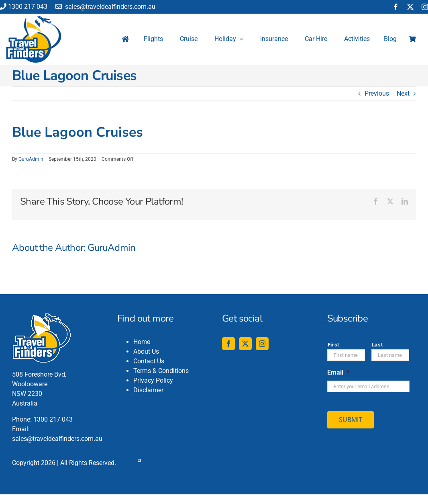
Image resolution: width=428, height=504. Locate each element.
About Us (146, 351)
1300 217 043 (24, 7)
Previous (377, 93)
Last (377, 345)
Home (142, 342)
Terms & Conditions (161, 371)
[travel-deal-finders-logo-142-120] (34, 19)
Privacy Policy (153, 380)
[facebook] (396, 7)
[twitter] (410, 7)
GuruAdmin (31, 159)
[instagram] (425, 7)
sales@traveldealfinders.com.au (105, 7)
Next (403, 93)
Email (338, 372)
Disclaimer (148, 390)
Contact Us (149, 361)
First (333, 345)
